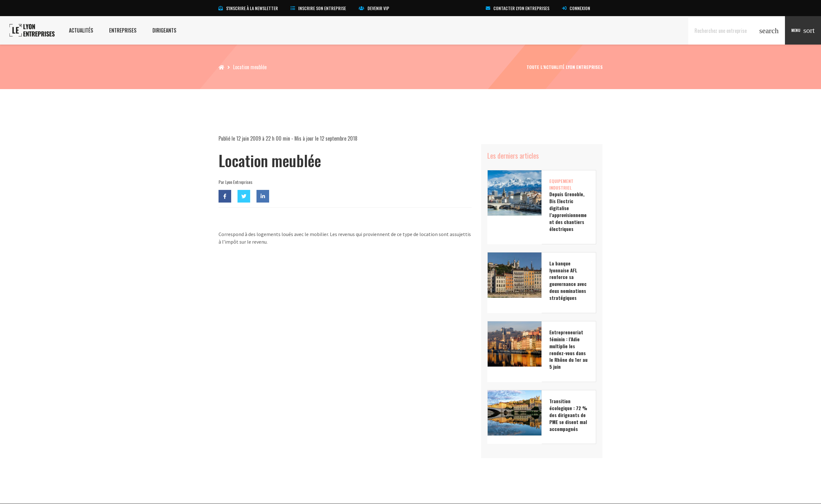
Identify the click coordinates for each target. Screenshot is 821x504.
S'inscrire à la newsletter (248, 8)
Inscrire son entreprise (318, 8)
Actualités (81, 30)
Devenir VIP (374, 8)
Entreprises (123, 30)
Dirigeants (164, 30)
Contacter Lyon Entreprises (518, 8)
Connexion (576, 8)
